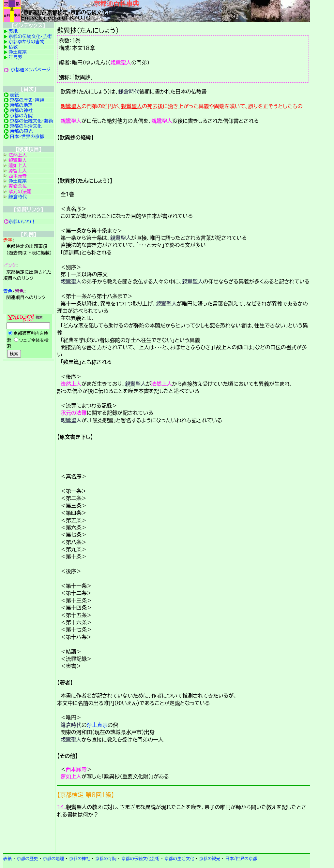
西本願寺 (76, 769)
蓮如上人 (71, 776)
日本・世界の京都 (27, 137)
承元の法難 (74, 413)
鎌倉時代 (129, 92)
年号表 (15, 57)
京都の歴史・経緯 (27, 100)
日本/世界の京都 (241, 859)
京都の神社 (21, 110)
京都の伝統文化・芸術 (30, 36)
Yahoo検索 (29, 337)
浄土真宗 (97, 725)
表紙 (13, 31)
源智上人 (18, 171)
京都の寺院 (21, 116)
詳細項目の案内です (183, 157)
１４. (61, 807)
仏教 (13, 47)
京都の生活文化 (26, 126)
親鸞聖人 (121, 63)
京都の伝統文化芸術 (140, 859)
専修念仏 (18, 186)
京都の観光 (21, 131)
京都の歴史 (27, 859)
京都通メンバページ (31, 70)
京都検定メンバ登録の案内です (183, 837)
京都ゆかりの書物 (26, 42)
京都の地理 (21, 105)
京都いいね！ (22, 222)
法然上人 (71, 384)
